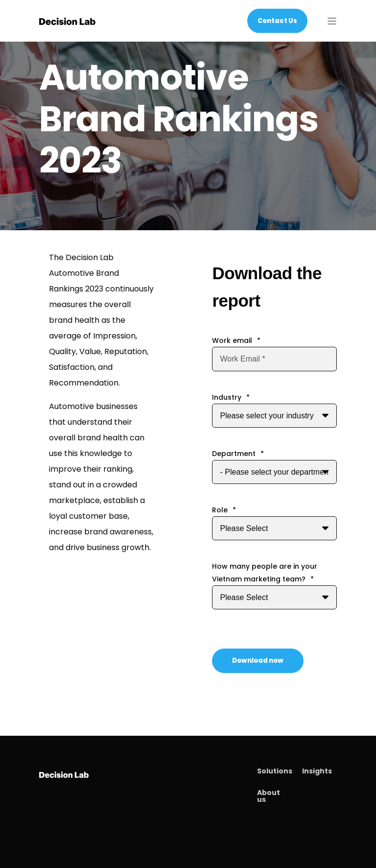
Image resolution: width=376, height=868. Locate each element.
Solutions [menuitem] (275, 771)
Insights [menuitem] (317, 771)
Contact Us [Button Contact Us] (277, 20)
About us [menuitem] (269, 796)
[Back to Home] (67, 21)
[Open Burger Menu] (332, 21)
